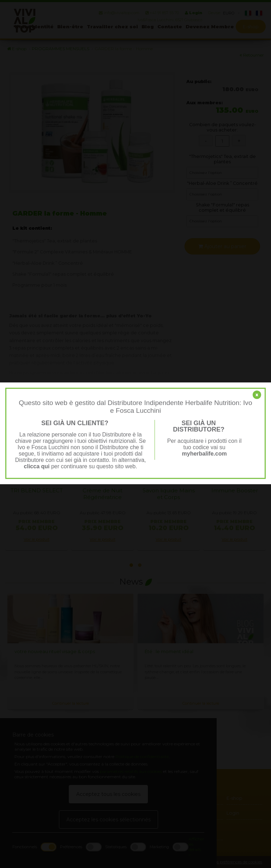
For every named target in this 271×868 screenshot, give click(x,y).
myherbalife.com (204, 454)
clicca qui (37, 466)
